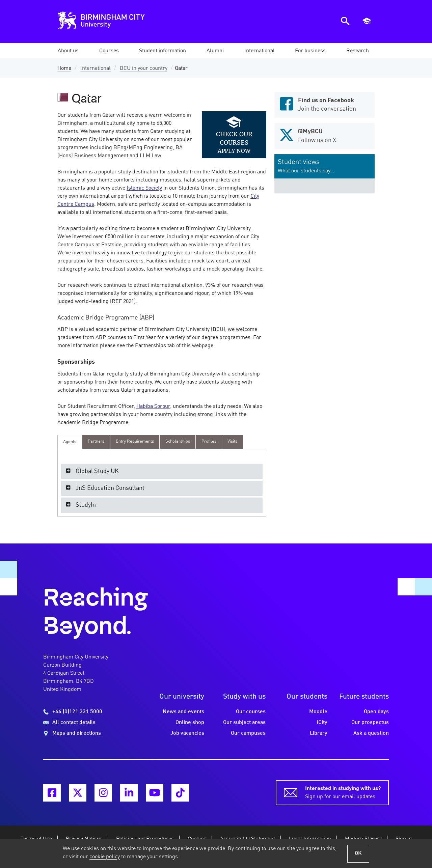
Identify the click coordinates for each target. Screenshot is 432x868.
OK (358, 853)
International (96, 68)
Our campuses (248, 733)
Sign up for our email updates (343, 792)
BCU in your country (144, 68)
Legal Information (310, 839)
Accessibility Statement (248, 839)
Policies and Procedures (145, 839)
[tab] (70, 442)
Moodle (318, 712)
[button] (68, 51)
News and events (183, 712)
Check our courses (234, 138)
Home (64, 68)
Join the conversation (325, 104)
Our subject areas (244, 723)
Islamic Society (144, 188)
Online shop (190, 723)
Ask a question (371, 733)
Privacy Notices (84, 839)
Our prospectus (370, 723)
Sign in (404, 839)
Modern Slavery (363, 839)
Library (319, 733)
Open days (376, 712)
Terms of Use (36, 839)
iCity (322, 723)
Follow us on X (325, 135)
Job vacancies (187, 733)
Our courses (251, 712)
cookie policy (105, 857)
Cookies (197, 839)
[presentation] (70, 442)
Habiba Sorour (153, 407)
